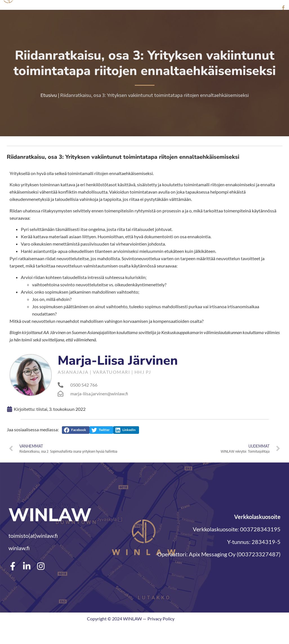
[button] (76, 430)
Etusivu (49, 95)
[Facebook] (283, 8)
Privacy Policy (161, 618)
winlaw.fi (19, 548)
